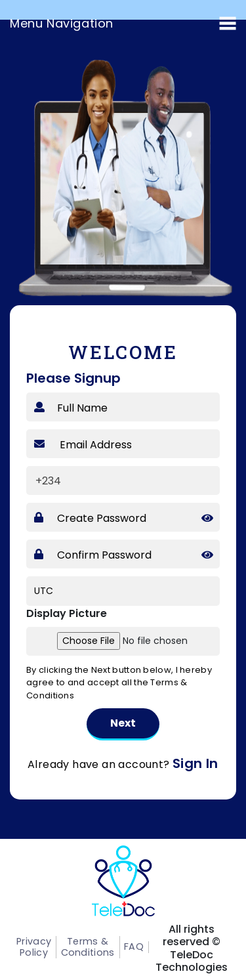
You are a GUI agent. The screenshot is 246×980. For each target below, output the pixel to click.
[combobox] (54, 480)
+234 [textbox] (48, 481)
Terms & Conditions (84, 947)
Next (123, 723)
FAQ (127, 947)
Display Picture (67, 613)
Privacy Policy (33, 947)
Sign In (195, 763)
